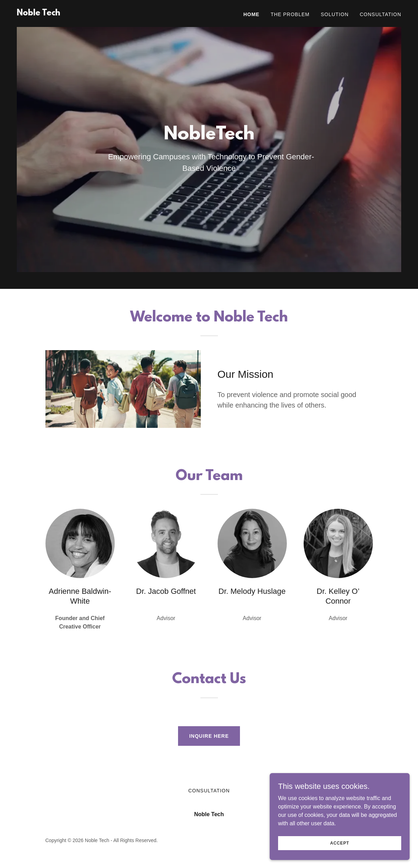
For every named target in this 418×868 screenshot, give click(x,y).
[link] (38, 13)
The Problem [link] (290, 14)
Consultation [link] (381, 14)
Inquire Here (209, 736)
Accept (340, 843)
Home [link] (251, 14)
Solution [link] (335, 14)
